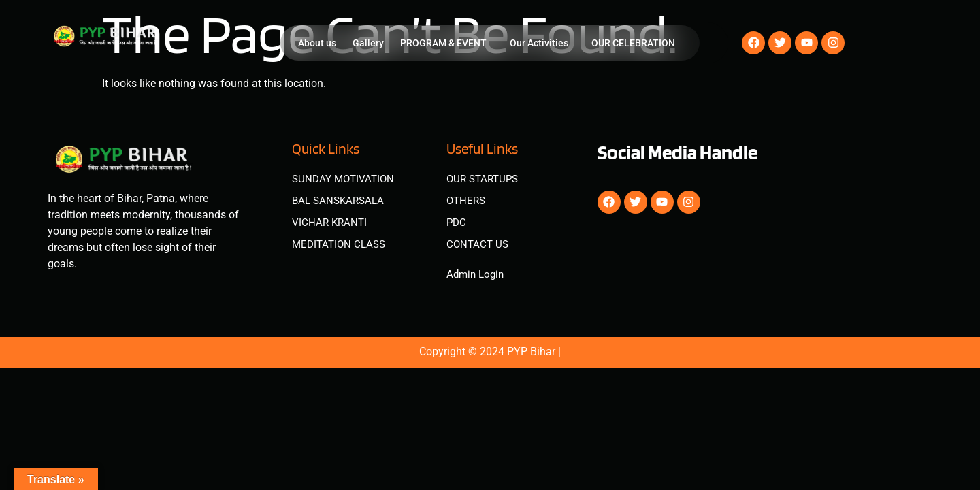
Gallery (368, 43)
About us (317, 43)
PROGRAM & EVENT (443, 43)
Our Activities (539, 43)
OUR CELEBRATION (633, 43)
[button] (447, 43)
